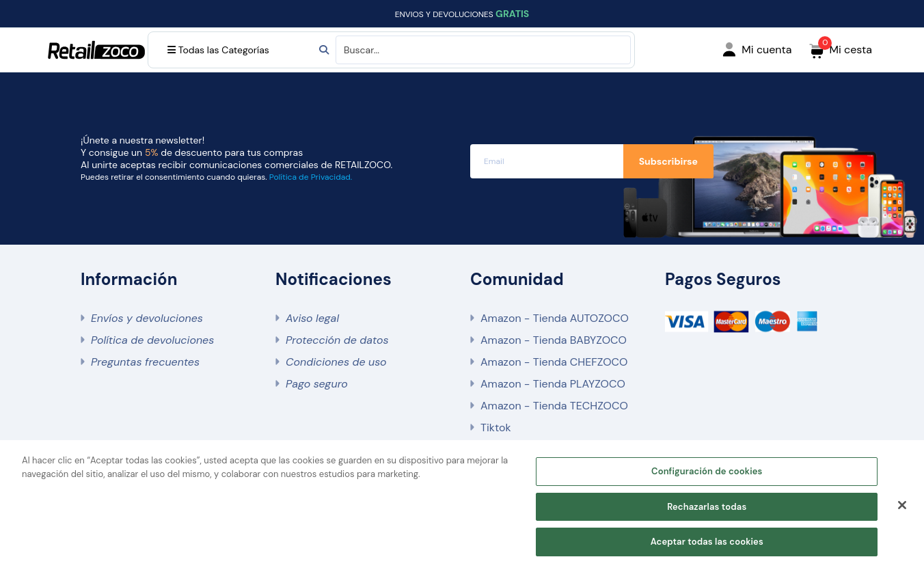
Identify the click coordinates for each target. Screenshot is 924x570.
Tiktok (495, 427)
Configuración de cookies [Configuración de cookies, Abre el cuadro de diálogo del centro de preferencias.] (707, 471)
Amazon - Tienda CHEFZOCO (554, 362)
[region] (462, 505)
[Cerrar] (902, 505)
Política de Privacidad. (311, 177)
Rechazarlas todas (707, 507)
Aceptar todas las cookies (707, 542)
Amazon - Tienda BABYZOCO (554, 340)
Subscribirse (668, 161)
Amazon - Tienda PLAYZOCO (553, 384)
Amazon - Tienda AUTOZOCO (555, 318)
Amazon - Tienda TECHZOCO (554, 406)
